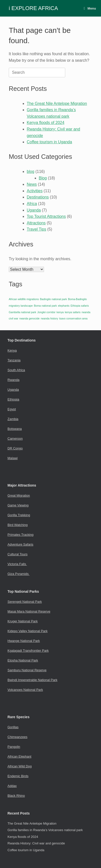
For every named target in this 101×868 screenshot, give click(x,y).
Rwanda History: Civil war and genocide (36, 843)
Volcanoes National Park (25, 690)
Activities (35, 191)
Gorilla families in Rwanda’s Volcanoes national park (45, 830)
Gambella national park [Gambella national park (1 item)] (22, 312)
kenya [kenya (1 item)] (60, 312)
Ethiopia (13, 399)
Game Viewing (18, 505)
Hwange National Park (24, 641)
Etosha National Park (23, 660)
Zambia (13, 419)
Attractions (36, 223)
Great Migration (19, 495)
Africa (32, 204)
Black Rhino (16, 796)
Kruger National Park (23, 621)
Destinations (38, 197)
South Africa (16, 370)
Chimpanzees (17, 737)
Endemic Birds (18, 776)
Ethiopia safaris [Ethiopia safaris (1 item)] (80, 306)
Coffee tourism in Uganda (49, 142)
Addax (12, 786)
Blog (43, 178)
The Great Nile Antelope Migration (57, 104)
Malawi (12, 458)
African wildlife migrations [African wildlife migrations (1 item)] (24, 299)
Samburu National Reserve (27, 670)
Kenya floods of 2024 (45, 123)
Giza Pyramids (18, 574)
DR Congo (15, 448)
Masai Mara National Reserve (29, 611)
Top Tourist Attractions (46, 216)
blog (30, 172)
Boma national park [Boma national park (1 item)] (45, 306)
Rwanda (13, 380)
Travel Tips (36, 229)
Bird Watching (17, 525)
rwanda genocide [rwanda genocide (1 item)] (29, 318)
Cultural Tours (17, 554)
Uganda (34, 210)
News (32, 184)
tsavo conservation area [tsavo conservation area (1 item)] (73, 318)
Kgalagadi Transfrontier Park (28, 651)
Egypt (12, 409)
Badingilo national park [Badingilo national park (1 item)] (53, 299)
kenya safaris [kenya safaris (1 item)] (73, 312)
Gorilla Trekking (19, 515)
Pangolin (14, 747)
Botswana (15, 429)
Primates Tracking (20, 535)
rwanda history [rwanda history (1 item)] (49, 318)
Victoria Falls (17, 564)
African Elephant (19, 756)
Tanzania (14, 360)
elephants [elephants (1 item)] (64, 306)
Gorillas (13, 727)
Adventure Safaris (20, 544)
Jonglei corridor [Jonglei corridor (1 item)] (46, 312)
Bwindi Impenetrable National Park (32, 680)
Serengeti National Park (25, 602)
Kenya (12, 350)
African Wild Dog (20, 766)
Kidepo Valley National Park (27, 631)
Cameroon (15, 439)
